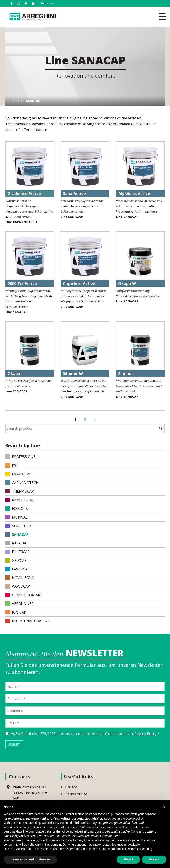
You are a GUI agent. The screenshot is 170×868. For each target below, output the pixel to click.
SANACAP (17, 534)
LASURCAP (17, 569)
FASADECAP (18, 474)
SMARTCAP (18, 526)
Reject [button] (128, 859)
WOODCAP (18, 586)
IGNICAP (16, 612)
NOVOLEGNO (20, 578)
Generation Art (24, 595)
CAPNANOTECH (22, 483)
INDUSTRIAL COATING (28, 621)
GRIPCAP (16, 560)
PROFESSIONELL (22, 457)
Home (15, 101)
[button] (164, 807)
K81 (12, 465)
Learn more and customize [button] (30, 859)
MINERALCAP (20, 500)
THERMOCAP (20, 491)
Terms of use (76, 794)
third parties (81, 823)
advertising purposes (89, 831)
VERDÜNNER (19, 604)
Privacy (71, 787)
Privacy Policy (145, 733)
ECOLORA (17, 509)
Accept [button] (154, 859)
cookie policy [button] (134, 819)
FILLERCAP (17, 552)
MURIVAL (16, 517)
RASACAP (16, 543)
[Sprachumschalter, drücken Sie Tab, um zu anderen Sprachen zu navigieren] (47, 3)
